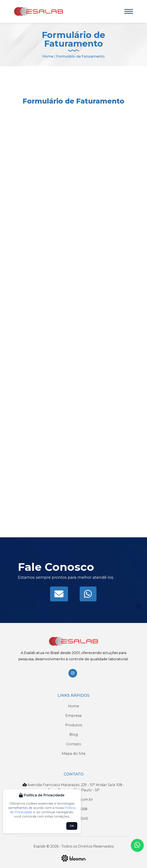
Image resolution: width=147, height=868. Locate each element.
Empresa (73, 716)
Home (48, 56)
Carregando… (74, 319)
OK (72, 826)
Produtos (74, 725)
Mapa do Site (74, 754)
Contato (74, 744)
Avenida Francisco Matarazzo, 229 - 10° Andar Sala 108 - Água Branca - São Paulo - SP (73, 787)
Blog (74, 735)
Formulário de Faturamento (80, 56)
